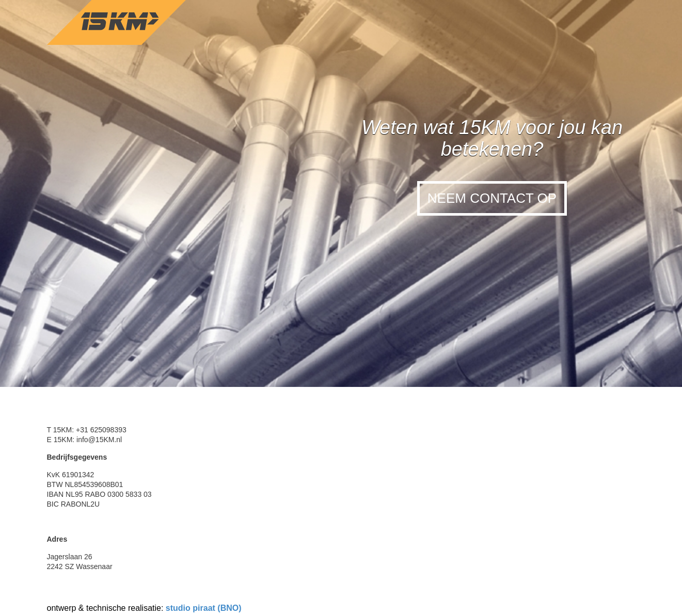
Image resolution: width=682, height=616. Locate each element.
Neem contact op (492, 198)
